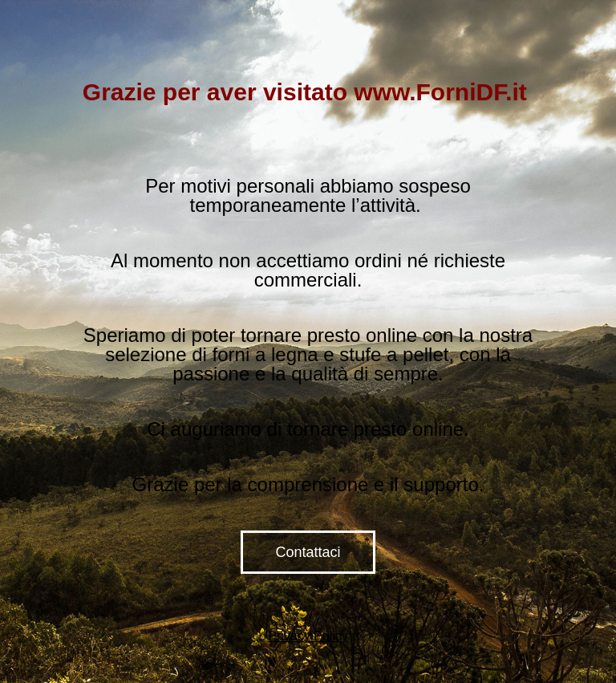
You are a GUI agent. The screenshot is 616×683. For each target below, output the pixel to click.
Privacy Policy (308, 636)
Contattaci (308, 552)
